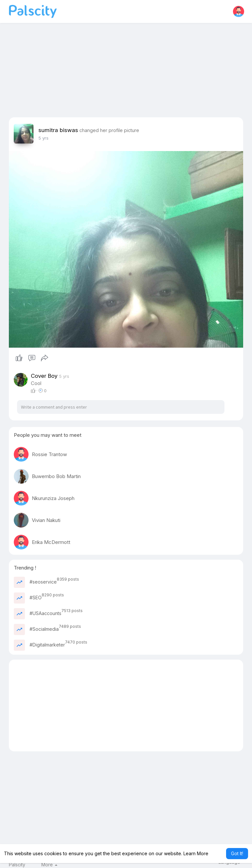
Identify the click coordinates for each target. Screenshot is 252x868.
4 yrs (43, 138)
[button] (239, 11)
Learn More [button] (196, 853)
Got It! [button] (237, 853)
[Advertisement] (126, 71)
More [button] (49, 865)
